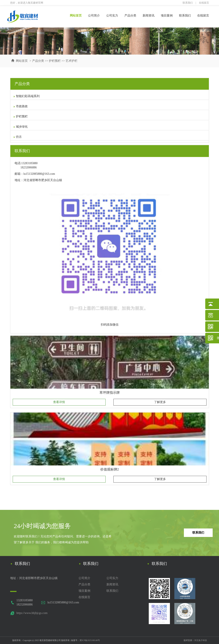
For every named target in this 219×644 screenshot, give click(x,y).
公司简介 (94, 16)
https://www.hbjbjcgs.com (32, 613)
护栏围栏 (55, 61)
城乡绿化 (21, 127)
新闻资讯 (149, 16)
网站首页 (76, 16)
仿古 (18, 137)
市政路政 (21, 106)
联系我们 (188, 3)
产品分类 (130, 16)
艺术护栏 (72, 61)
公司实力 (112, 16)
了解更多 (160, 402)
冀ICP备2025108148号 (90, 640)
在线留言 (204, 3)
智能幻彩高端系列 (26, 96)
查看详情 (59, 402)
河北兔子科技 (201, 640)
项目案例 (167, 16)
